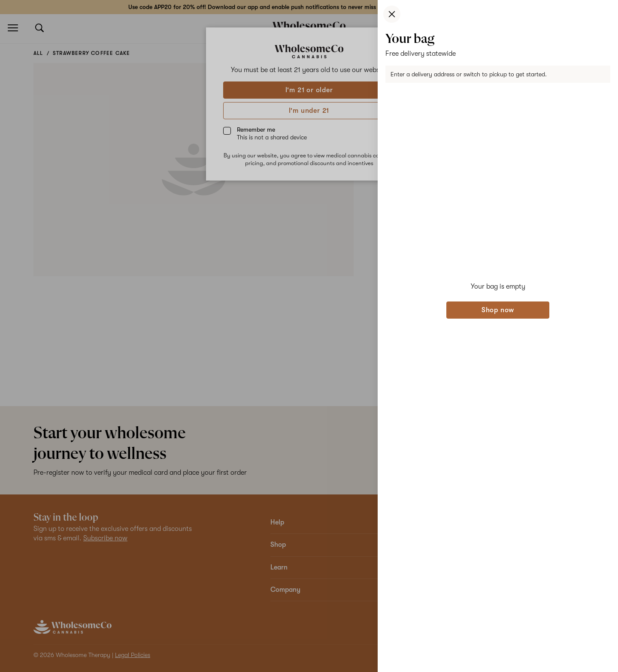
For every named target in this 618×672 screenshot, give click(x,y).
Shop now (498, 310)
